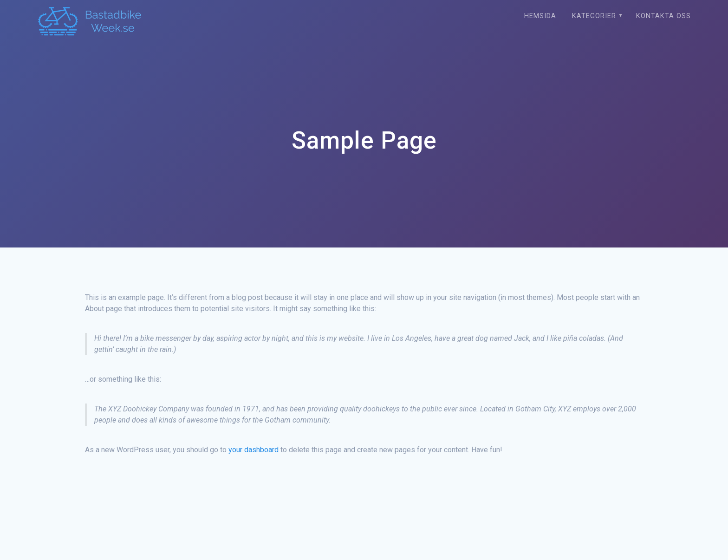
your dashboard (253, 450)
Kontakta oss (663, 16)
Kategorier (594, 16)
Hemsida (540, 16)
